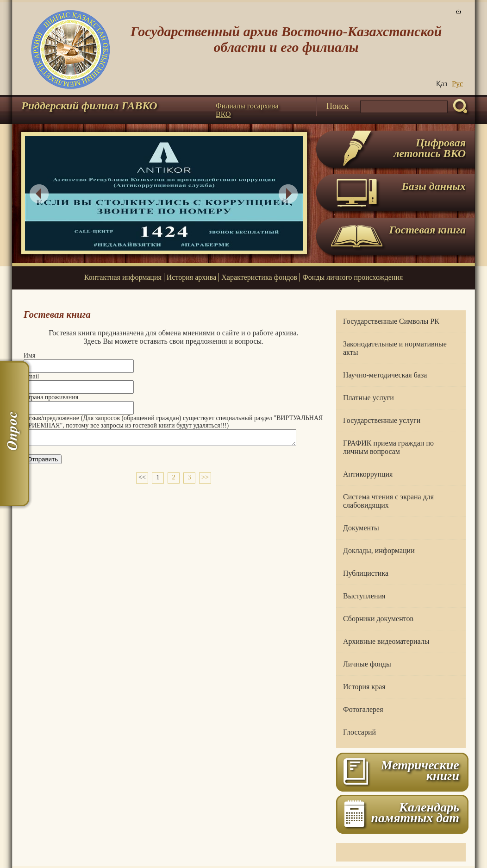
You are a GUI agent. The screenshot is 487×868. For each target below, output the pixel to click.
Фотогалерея (363, 709)
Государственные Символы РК (391, 321)
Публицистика (366, 573)
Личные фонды (367, 664)
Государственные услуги (382, 420)
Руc (457, 84)
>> (205, 480)
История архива (191, 277)
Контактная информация (123, 277)
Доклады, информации (379, 550)
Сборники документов (378, 619)
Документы (361, 528)
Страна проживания (51, 397)
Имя (29, 355)
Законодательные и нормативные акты (395, 348)
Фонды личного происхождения (353, 277)
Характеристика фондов (259, 277)
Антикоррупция (368, 474)
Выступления (364, 596)
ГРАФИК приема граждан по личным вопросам (388, 447)
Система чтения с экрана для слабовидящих (388, 501)
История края (364, 687)
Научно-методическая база (385, 375)
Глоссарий (359, 732)
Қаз (442, 84)
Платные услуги (368, 398)
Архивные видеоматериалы (386, 641)
